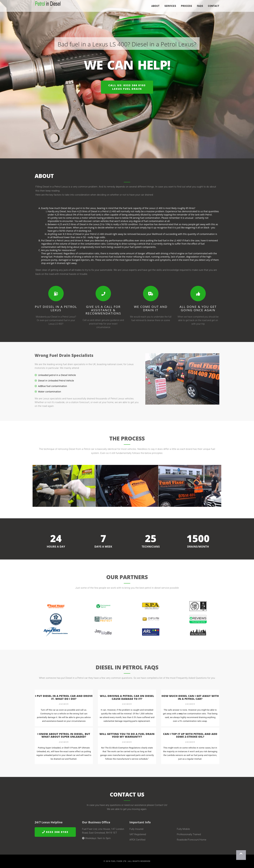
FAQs (200, 6)
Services (170, 6)
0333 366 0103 (55, 832)
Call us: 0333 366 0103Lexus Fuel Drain (127, 87)
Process (187, 6)
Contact (214, 6)
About (156, 6)
